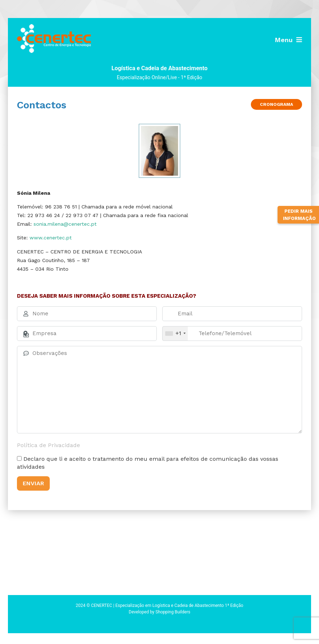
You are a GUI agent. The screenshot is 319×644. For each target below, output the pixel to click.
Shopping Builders (173, 612)
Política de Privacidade (48, 445)
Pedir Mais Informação (299, 215)
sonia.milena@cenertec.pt (65, 224)
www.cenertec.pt (51, 238)
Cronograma (276, 104)
